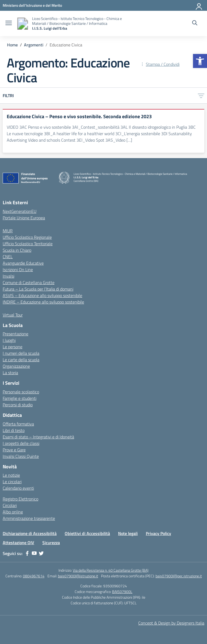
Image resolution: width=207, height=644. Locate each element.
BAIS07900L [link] (122, 592)
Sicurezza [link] (51, 543)
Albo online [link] (13, 512)
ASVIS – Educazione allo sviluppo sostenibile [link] (42, 295)
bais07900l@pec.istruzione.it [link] (179, 576)
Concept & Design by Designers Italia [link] (171, 623)
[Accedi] (199, 5)
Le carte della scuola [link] (21, 360)
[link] (200, 61)
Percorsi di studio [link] (18, 405)
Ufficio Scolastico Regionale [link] (27, 237)
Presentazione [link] (15, 334)
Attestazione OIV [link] (18, 543)
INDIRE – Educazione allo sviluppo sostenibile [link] (43, 302)
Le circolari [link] (12, 482)
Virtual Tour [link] (13, 315)
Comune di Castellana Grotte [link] (29, 282)
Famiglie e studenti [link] (20, 398)
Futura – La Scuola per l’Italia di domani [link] (38, 289)
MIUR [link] (8, 231)
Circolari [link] (10, 505)
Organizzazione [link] (16, 366)
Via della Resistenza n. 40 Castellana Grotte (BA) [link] (111, 570)
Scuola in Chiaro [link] (17, 250)
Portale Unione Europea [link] (24, 218)
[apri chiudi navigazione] (9, 23)
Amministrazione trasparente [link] (29, 518)
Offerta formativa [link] (18, 424)
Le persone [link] (13, 347)
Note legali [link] (128, 533)
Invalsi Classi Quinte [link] (21, 456)
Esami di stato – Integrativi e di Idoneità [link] (38, 437)
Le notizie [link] (11, 475)
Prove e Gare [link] (14, 450)
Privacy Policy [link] (158, 533)
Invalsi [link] (8, 276)
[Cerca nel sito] (195, 23)
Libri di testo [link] (14, 430)
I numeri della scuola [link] (21, 353)
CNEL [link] (8, 257)
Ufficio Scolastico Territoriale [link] (28, 244)
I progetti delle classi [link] (21, 443)
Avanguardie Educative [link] (23, 263)
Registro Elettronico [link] (20, 499)
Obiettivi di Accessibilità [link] (87, 533)
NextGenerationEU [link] (20, 211)
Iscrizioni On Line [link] (18, 270)
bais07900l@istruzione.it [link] (78, 576)
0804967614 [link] (34, 576)
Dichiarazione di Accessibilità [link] (30, 533)
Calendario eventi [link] (18, 488)
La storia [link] (10, 373)
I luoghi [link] (9, 340)
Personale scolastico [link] (21, 392)
